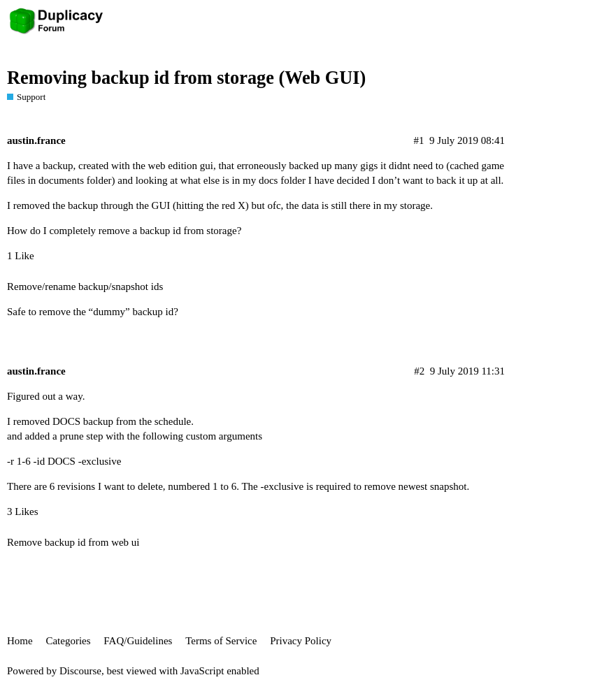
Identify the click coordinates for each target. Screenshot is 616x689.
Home (20, 641)
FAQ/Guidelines (138, 641)
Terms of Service (221, 641)
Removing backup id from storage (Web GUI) (186, 78)
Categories (68, 641)
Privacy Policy (301, 641)
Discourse (80, 671)
